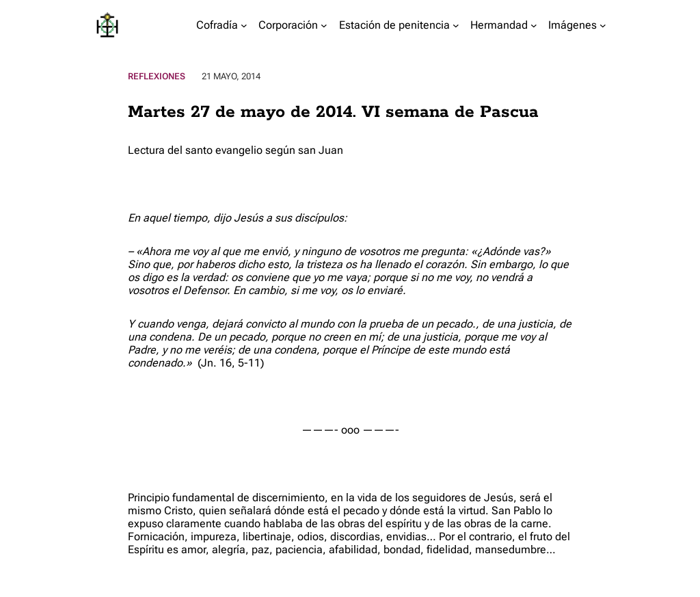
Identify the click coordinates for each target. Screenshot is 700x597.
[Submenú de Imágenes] (603, 25)
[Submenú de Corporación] (324, 25)
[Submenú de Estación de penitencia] (456, 25)
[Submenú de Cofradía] (244, 25)
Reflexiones (157, 76)
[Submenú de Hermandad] (534, 25)
